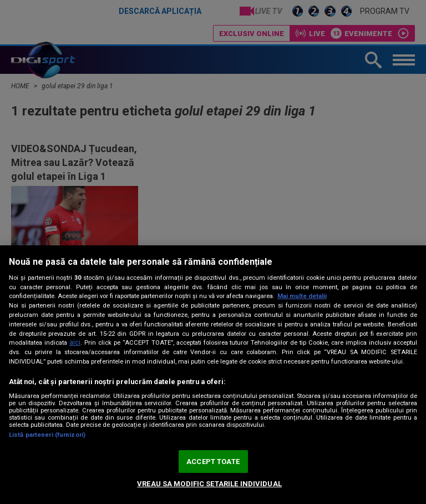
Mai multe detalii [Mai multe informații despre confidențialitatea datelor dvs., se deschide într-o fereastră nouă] (302, 296)
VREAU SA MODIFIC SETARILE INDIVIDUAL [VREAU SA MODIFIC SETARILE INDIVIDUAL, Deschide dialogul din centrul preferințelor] (209, 484)
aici (75, 342)
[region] (213, 375)
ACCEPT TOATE (213, 462)
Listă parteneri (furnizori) (47, 435)
